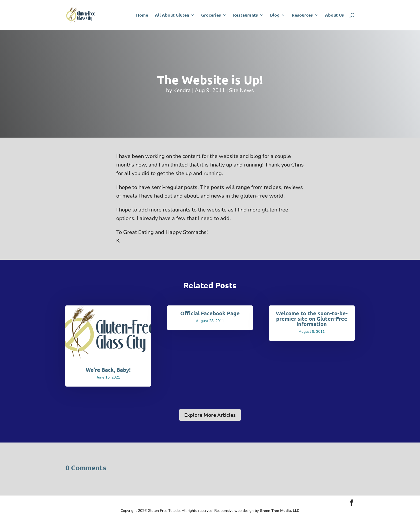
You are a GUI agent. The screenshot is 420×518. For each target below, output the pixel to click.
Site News (241, 90)
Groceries (211, 15)
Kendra (182, 90)
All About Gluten (172, 15)
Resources (302, 15)
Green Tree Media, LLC (280, 511)
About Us (334, 15)
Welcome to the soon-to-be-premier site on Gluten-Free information (312, 319)
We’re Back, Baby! (108, 370)
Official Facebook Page (210, 313)
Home (142, 15)
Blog (275, 15)
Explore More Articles (210, 415)
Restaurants (245, 15)
